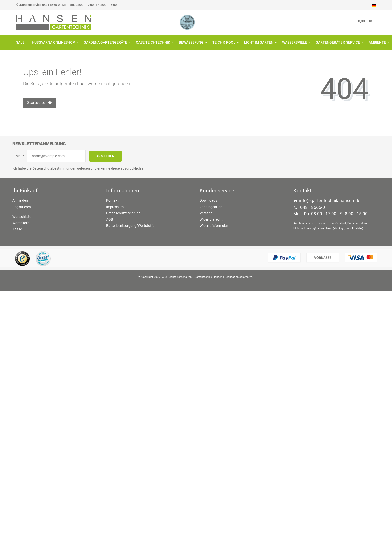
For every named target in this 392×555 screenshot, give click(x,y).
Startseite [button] (39, 103)
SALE (20, 42)
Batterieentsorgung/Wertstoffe (130, 226)
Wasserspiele (295, 42)
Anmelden (106, 156)
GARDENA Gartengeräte (106, 42)
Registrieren (22, 207)
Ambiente (378, 42)
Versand (206, 213)
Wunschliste (22, 217)
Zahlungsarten (211, 207)
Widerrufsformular (214, 226)
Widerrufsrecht (211, 219)
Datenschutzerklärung (123, 213)
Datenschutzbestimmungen (54, 168)
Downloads (208, 200)
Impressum (115, 207)
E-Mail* (18, 156)
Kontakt (112, 200)
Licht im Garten (259, 42)
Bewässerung (192, 42)
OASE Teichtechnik (154, 42)
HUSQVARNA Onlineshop (54, 42)
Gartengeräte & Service (338, 42)
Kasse (17, 229)
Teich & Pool (225, 42)
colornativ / (247, 277)
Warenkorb (21, 223)
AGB (110, 219)
